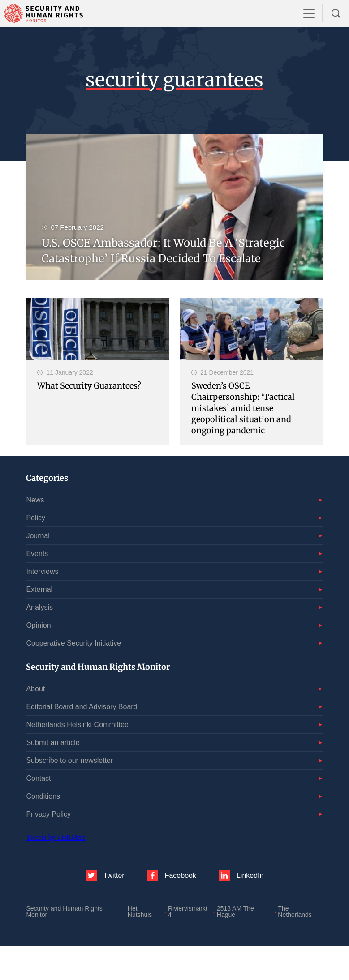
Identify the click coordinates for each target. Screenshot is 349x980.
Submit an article (53, 742)
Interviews (42, 571)
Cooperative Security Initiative (73, 643)
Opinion (38, 625)
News (35, 500)
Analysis (39, 607)
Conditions (43, 796)
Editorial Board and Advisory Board (82, 707)
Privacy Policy (48, 814)
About (35, 689)
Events (37, 554)
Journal (38, 536)
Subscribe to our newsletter (69, 760)
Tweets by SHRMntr (56, 837)
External (39, 589)
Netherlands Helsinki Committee (77, 725)
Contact (38, 778)
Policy (36, 518)
